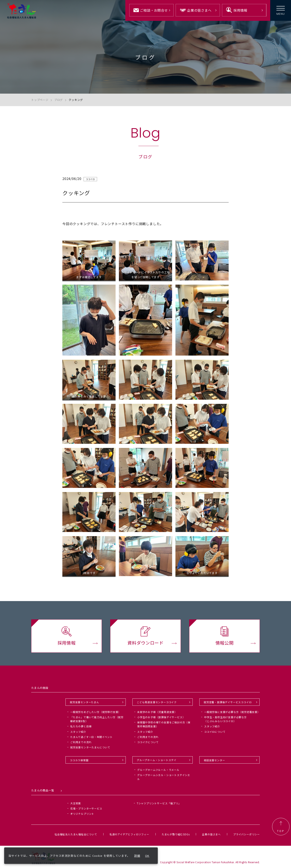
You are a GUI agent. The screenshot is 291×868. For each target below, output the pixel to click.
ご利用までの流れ (81, 742)
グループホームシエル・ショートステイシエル (164, 777)
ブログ (59, 100)
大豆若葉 (76, 803)
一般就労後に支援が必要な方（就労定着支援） (232, 712)
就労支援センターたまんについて (90, 747)
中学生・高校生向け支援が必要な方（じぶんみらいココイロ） (225, 719)
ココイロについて (215, 732)
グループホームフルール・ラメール (158, 770)
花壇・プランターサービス (86, 808)
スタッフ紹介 (78, 732)
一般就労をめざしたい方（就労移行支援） (96, 712)
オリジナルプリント (82, 814)
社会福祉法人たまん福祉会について (76, 834)
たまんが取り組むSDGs (176, 834)
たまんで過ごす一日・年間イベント (91, 737)
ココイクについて (148, 742)
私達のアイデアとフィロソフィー (129, 834)
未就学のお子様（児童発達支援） (157, 712)
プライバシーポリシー (247, 834)
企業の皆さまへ (211, 834)
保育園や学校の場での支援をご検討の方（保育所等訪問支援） (164, 724)
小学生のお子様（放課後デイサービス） (161, 717)
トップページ (40, 100)
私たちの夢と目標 (81, 726)
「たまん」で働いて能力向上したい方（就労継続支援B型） (97, 719)
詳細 (137, 856)
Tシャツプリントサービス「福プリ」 (159, 803)
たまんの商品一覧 (43, 790)
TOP (281, 827)
